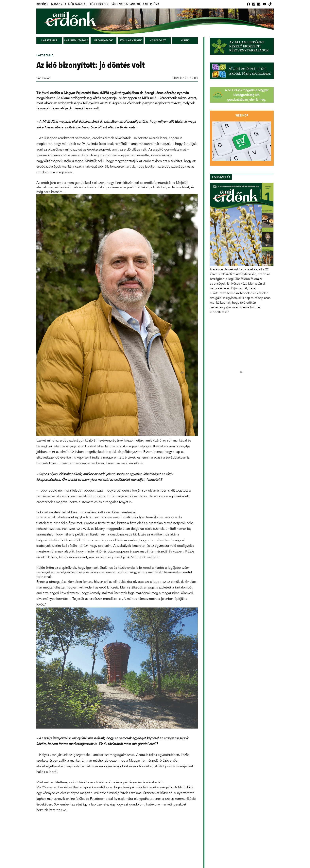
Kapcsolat (158, 40)
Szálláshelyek (131, 40)
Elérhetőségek (99, 4)
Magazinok (59, 4)
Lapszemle (49, 40)
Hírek (185, 40)
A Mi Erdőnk (151, 4)
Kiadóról (43, 4)
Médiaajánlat (77, 4)
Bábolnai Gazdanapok (126, 4)
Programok (103, 40)
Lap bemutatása (76, 40)
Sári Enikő (43, 78)
